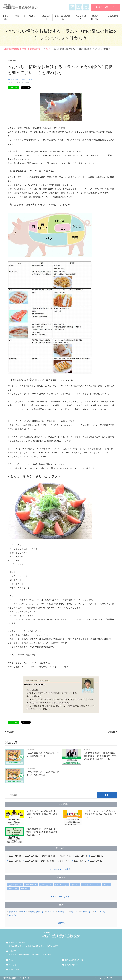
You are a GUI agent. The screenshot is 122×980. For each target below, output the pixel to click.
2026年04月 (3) (15, 856)
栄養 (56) (23, 912)
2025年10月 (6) (15, 861)
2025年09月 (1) (31, 861)
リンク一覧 (47, 955)
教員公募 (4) (13, 889)
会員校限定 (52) (46, 885)
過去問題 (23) (63, 912)
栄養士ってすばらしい (26, 16)
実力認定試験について (74, 960)
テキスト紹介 (81, 18)
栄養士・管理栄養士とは (19, 943)
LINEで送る (13, 87)
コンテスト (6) (100, 912)
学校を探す (46, 18)
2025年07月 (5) (48, 861)
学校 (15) (75, 885)
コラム (48, 49)
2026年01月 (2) (65, 856)
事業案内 (12, 955)
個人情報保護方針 (10, 978)
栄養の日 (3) (13, 915)
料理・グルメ (27, 79)
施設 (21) (74, 912)
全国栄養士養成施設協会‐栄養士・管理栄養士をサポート (24, 49)
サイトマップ (86, 7)
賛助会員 (36, 955)
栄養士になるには (16, 946)
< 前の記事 (9, 732)
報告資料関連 (24, 955)
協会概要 (6, 18)
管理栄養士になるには (35, 946)
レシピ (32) (50, 912)
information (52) (31, 885)
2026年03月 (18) (32, 856)
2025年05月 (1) (80, 861)
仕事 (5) (106, 885)
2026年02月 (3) (49, 856)
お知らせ (79, 7)
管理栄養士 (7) (86, 912)
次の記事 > (113, 732)
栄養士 (27, 83)
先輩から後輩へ (53, 946)
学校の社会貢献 (95, 18)
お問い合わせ (14, 969)
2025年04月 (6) (96, 861)
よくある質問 (72, 7)
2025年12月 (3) (81, 856)
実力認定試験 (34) (36, 912)
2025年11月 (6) (97, 856)
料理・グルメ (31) (62, 885)
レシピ (10, 83)
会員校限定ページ (72, 965)
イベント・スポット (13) (91, 885)
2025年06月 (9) (64, 861)
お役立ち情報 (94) (15, 885)
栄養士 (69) (13, 912)
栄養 (18, 83)
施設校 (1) (25, 889)
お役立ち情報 (13, 79)
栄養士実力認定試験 (63, 18)
